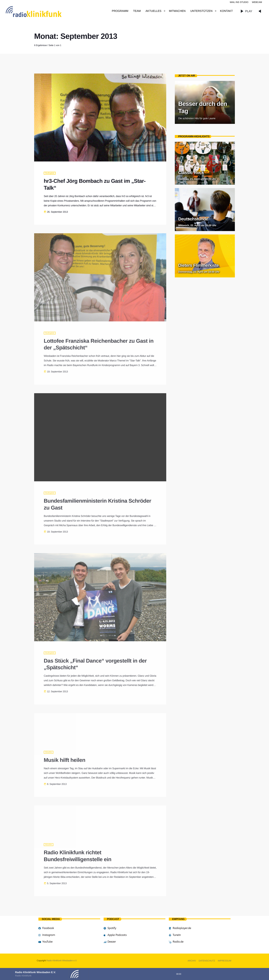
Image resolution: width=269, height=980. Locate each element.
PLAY (246, 11)
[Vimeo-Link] (41, 11)
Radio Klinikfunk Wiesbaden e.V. (62, 961)
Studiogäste (50, 173)
